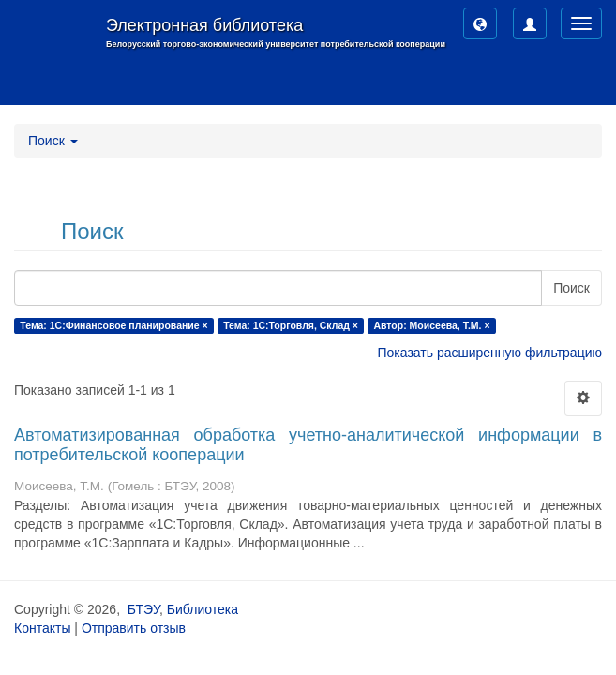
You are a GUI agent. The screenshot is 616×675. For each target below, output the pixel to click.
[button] (480, 23)
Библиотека (203, 609)
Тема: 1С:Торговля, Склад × (291, 325)
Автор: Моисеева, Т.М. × (431, 325)
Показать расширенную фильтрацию (490, 352)
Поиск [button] (53, 141)
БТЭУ (143, 609)
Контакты (42, 628)
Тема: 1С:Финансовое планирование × (113, 325)
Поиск (571, 288)
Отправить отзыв (134, 628)
